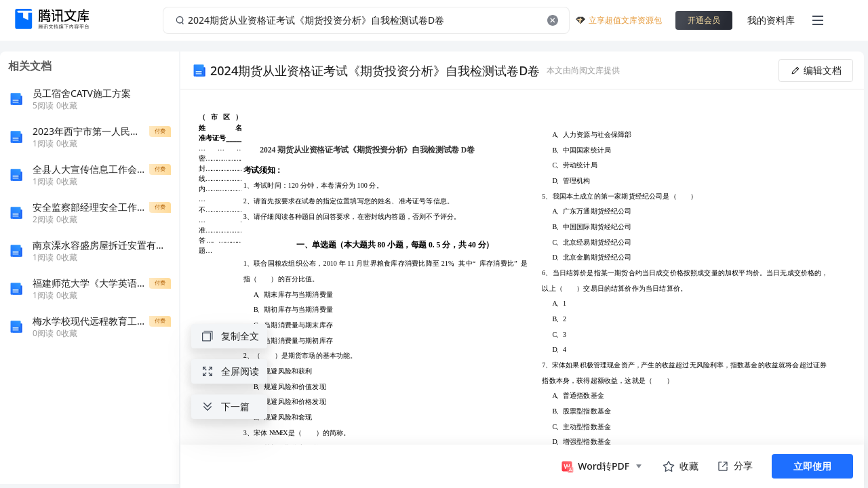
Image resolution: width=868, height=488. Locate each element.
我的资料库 (771, 20)
